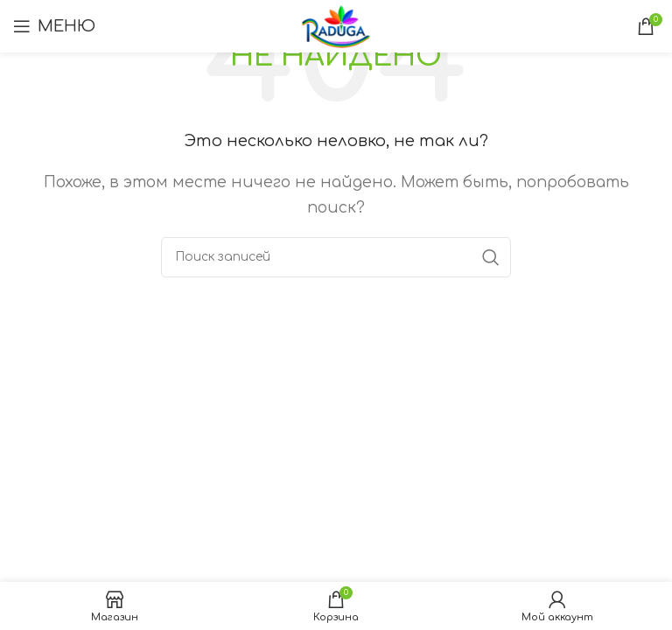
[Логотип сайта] (336, 25)
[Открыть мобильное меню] (54, 26)
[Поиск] (336, 257)
